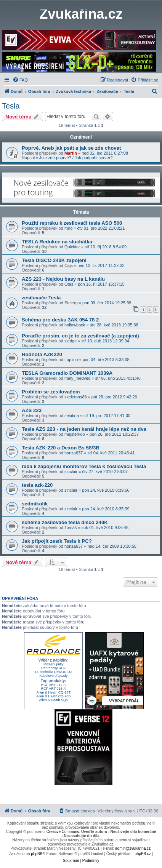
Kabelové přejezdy (53, 676)
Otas (69, 284)
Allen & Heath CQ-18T (53, 692)
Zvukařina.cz (81, 14)
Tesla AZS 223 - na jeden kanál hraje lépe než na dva (84, 429)
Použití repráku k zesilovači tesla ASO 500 (72, 223)
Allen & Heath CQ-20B (53, 696)
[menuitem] (20, 80)
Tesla (11, 106)
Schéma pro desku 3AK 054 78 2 (60, 320)
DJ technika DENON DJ (53, 672)
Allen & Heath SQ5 (53, 700)
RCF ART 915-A (54, 689)
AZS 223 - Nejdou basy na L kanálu (63, 279)
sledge (71, 341)
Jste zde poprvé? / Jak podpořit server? (76, 158)
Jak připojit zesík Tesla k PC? (57, 541)
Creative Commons (63, 832)
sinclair (71, 472)
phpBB (37, 854)
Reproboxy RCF (54, 668)
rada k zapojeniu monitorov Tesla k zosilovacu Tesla (84, 466)
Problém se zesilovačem (51, 392)
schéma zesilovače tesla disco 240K (65, 522)
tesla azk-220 (37, 485)
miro (68, 228)
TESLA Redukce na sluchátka (57, 242)
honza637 (74, 453)
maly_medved (77, 378)
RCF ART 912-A (54, 685)
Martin (71, 153)
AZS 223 (32, 410)
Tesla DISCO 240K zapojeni (54, 260)
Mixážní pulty (54, 664)
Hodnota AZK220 (42, 354)
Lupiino (71, 360)
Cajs (69, 265)
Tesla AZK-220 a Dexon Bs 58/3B (61, 448)
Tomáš (71, 528)
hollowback (75, 325)
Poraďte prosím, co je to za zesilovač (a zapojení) (80, 336)
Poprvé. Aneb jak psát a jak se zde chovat (71, 148)
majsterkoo (75, 434)
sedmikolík (35, 504)
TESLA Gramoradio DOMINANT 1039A (67, 373)
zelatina (72, 416)
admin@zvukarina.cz (133, 848)
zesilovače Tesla (41, 298)
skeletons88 (76, 397)
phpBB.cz (143, 854)
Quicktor (72, 247)
